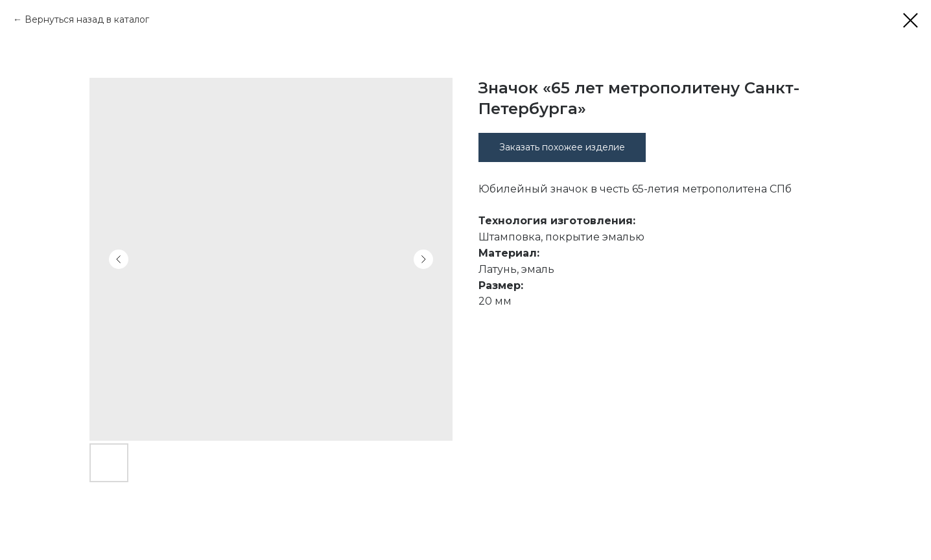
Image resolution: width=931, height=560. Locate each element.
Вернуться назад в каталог (87, 19)
